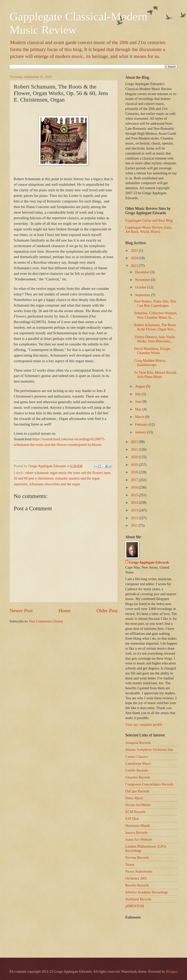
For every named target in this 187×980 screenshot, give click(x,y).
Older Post (107, 611)
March (140, 417)
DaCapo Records (137, 791)
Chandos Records (138, 777)
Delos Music (134, 798)
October (141, 287)
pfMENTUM (135, 906)
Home (65, 611)
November (143, 280)
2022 (135, 442)
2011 (135, 526)
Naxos (130, 865)
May (139, 409)
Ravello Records (137, 885)
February (142, 424)
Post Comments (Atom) (46, 621)
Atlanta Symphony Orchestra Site (149, 750)
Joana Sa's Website (139, 840)
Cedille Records (137, 770)
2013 (135, 510)
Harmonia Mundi (138, 826)
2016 (135, 487)
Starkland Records (138, 899)
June (139, 402)
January (141, 432)
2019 (135, 465)
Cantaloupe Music (138, 764)
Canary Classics (137, 757)
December (143, 272)
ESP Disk (132, 819)
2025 (135, 251)
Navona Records (137, 858)
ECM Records (135, 812)
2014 (135, 503)
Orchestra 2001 (136, 878)
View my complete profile (144, 725)
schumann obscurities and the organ (55, 484)
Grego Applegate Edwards (149, 562)
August (141, 386)
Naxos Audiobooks (139, 871)
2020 (135, 457)
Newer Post (21, 611)
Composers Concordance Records (149, 784)
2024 (135, 258)
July (139, 394)
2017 (135, 480)
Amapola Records (138, 743)
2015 (135, 495)
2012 (135, 518)
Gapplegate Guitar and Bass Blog (149, 221)
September (143, 295)
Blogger (172, 972)
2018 (135, 472)
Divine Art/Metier (138, 805)
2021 (135, 449)
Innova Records (136, 833)
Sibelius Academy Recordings (147, 892)
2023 (135, 266)
